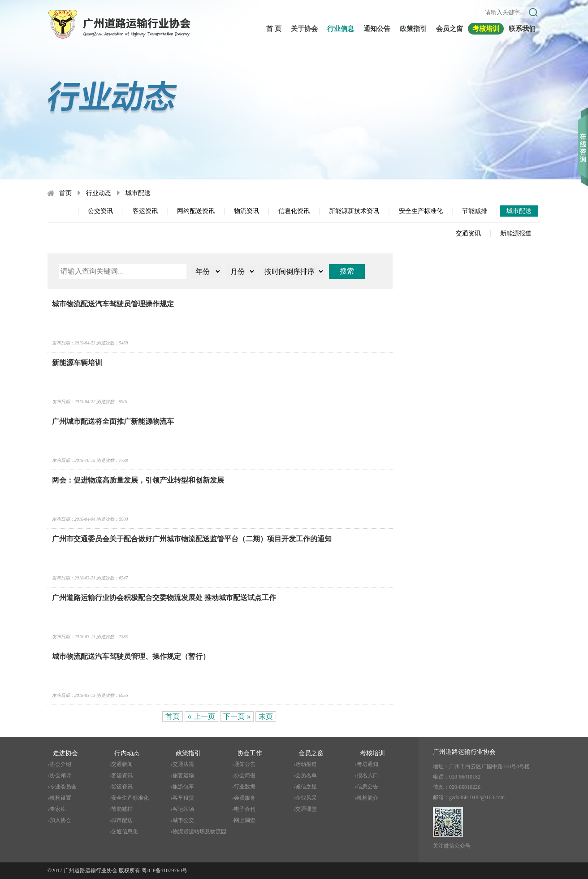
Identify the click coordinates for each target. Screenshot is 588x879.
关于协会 (304, 29)
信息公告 (367, 787)
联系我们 (522, 29)
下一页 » (237, 716)
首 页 (274, 29)
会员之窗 (450, 29)
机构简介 (367, 798)
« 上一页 (201, 716)
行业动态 (99, 193)
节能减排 (475, 211)
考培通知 (367, 764)
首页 (65, 193)
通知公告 (377, 29)
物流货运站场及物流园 (199, 831)
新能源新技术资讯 (354, 211)
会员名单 (306, 775)
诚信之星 (306, 787)
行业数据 (245, 787)
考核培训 (486, 29)
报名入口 (367, 775)
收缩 (583, 134)
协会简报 (245, 775)
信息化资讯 (294, 211)
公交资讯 (100, 211)
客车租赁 (183, 798)
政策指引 (413, 29)
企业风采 (306, 798)
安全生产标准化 (421, 211)
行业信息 (341, 29)
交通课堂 (306, 809)
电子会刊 (245, 809)
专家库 (58, 809)
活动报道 (306, 764)
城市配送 (138, 193)
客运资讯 (145, 211)
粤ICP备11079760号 (164, 870)
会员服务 (245, 798)
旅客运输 (183, 775)
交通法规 (183, 764)
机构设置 (61, 798)
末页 (266, 716)
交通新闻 (122, 764)
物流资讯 (246, 211)
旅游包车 (183, 787)
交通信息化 (125, 831)
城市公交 (183, 820)
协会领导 (61, 775)
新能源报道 (516, 233)
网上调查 (245, 820)
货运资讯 (122, 787)
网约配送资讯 (196, 211)
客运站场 (183, 809)
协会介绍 (61, 764)
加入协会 (61, 820)
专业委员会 (63, 787)
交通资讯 (468, 233)
